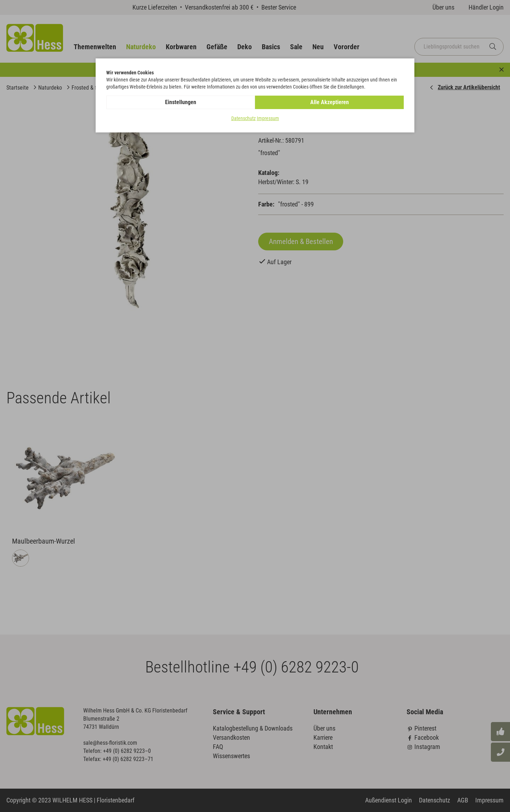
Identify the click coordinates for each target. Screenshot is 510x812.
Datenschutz (243, 118)
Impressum (268, 118)
